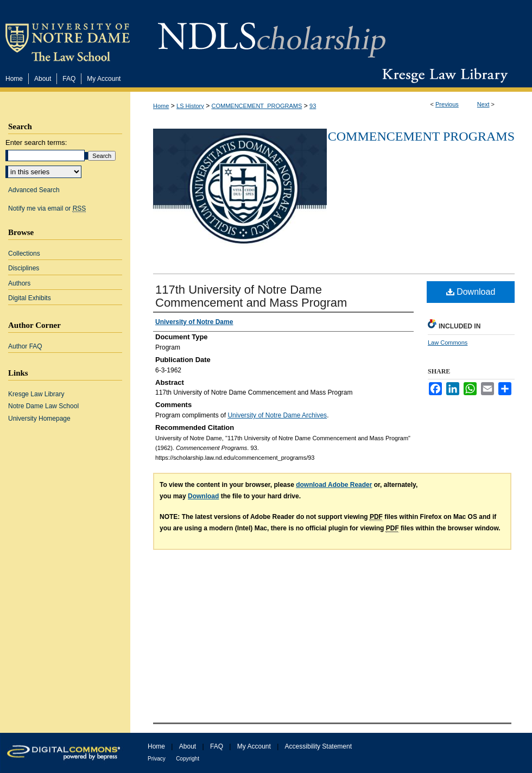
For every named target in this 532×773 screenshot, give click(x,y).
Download (471, 292)
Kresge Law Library (443, 75)
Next (483, 104)
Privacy (157, 759)
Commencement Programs (421, 136)
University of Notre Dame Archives (277, 415)
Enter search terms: (36, 142)
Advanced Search (34, 190)
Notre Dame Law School (43, 406)
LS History (190, 106)
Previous (447, 104)
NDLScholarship (272, 34)
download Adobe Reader (334, 485)
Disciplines (24, 268)
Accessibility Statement (318, 746)
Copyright (188, 759)
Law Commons (448, 343)
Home (161, 106)
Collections (24, 254)
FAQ (217, 746)
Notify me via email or (47, 208)
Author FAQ (25, 346)
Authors (19, 283)
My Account (254, 746)
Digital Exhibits (30, 298)
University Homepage (39, 419)
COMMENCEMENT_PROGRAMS (257, 106)
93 (313, 106)
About (188, 746)
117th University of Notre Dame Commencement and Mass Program (251, 296)
